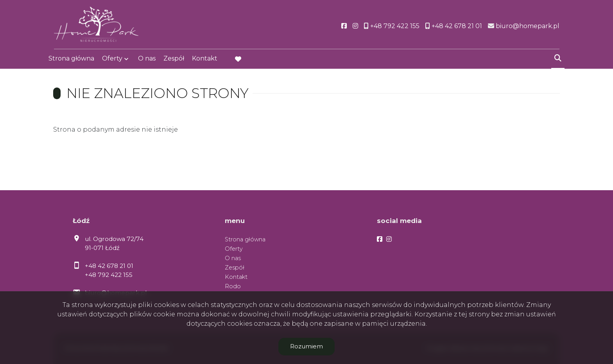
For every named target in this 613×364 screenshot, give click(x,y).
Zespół (174, 60)
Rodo (233, 286)
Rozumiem (306, 346)
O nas (147, 60)
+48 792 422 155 (109, 275)
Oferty (112, 60)
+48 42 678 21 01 (109, 266)
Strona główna (71, 60)
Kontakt (205, 60)
